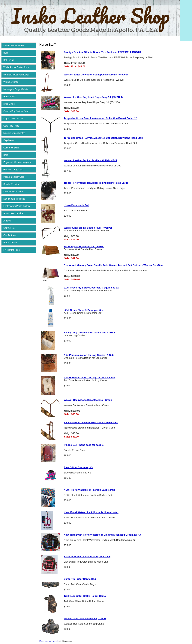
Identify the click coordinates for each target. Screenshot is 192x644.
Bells (6, 155)
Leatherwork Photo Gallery (17, 206)
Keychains (9, 140)
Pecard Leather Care (14, 177)
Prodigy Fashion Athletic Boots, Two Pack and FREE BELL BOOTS (102, 52)
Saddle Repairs (11, 184)
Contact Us (9, 228)
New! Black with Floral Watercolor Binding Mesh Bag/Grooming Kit (102, 535)
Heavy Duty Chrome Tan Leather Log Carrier (89, 333)
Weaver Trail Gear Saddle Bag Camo (85, 618)
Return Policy (10, 243)
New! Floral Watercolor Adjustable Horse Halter (91, 512)
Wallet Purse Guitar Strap (16, 67)
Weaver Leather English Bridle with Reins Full (90, 160)
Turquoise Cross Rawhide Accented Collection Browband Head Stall (103, 138)
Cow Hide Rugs (11, 126)
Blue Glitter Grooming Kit (78, 467)
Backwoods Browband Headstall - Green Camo (91, 422)
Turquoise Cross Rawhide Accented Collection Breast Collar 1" (100, 118)
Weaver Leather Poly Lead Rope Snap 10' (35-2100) (93, 97)
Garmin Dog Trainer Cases (17, 111)
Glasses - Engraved (13, 170)
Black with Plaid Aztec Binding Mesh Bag (88, 556)
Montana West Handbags (16, 75)
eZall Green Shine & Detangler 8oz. (84, 310)
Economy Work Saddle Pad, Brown (84, 246)
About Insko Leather (13, 213)
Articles (7, 221)
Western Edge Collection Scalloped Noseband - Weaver (96, 75)
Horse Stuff (9, 97)
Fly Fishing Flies (12, 250)
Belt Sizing (9, 60)
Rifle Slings (9, 104)
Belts (6, 53)
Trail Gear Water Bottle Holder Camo (85, 596)
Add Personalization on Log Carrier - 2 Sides (90, 378)
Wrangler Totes (11, 82)
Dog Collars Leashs (13, 119)
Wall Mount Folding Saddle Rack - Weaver (88, 228)
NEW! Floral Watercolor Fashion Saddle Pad (89, 490)
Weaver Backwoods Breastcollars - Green (88, 400)
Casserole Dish (11, 148)
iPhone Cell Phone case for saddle (84, 445)
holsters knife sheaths (14, 133)
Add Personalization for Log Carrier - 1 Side (89, 355)
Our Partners (10, 235)
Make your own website (49, 641)
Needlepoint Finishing (14, 199)
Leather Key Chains (13, 192)
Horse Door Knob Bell (76, 205)
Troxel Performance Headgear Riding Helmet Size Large (96, 183)
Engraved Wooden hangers (17, 162)
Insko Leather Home (13, 45)
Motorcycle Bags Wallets (16, 89)
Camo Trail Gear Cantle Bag (80, 579)
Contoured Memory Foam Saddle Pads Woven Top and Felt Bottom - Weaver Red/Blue (114, 265)
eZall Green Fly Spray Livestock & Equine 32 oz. (91, 288)
